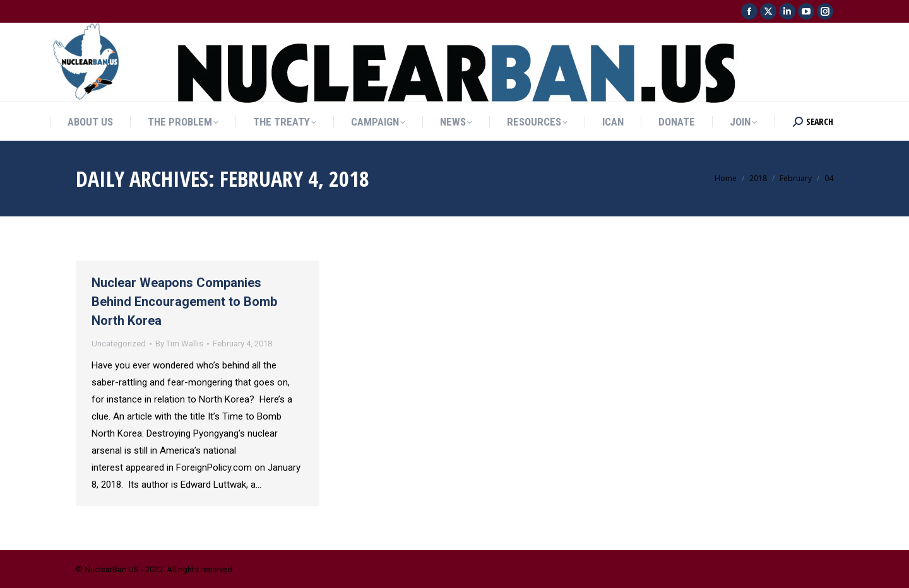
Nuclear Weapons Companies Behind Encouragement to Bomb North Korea (184, 302)
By (179, 344)
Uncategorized (119, 344)
